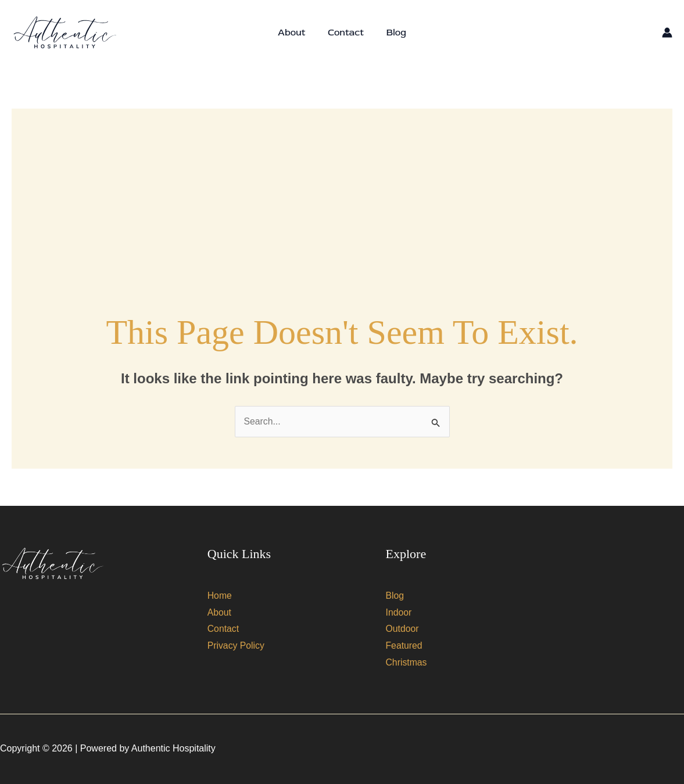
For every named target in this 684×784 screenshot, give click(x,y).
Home (220, 596)
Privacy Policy (237, 646)
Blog (392, 33)
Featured (404, 646)
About (296, 33)
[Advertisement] (342, 190)
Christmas (407, 663)
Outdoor (403, 629)
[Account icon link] (667, 33)
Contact (346, 33)
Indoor (399, 612)
